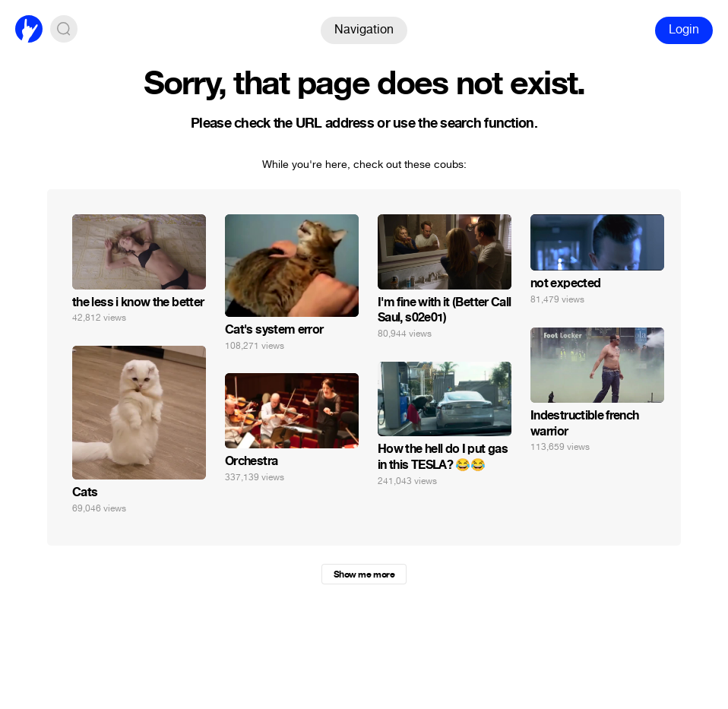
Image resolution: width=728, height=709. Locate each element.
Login (684, 29)
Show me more (364, 574)
